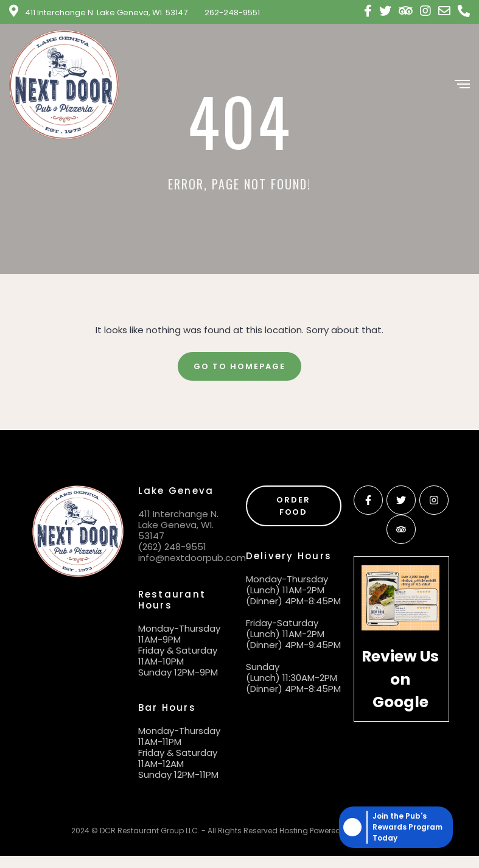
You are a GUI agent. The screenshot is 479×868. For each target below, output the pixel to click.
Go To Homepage (239, 366)
